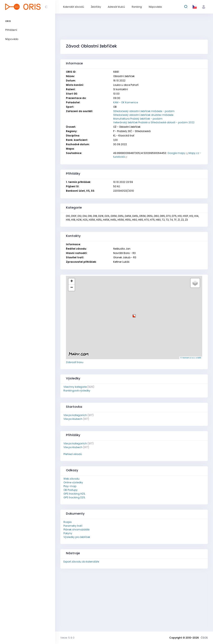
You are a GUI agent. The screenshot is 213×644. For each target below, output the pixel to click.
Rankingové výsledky (77, 391)
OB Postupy (71, 490)
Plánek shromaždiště (76, 530)
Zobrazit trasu (75, 362)
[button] (134, 314)
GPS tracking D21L (74, 497)
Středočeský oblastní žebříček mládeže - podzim (144, 111)
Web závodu (71, 479)
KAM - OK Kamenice (126, 102)
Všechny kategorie (75, 387)
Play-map (70, 486)
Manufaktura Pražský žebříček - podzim (138, 119)
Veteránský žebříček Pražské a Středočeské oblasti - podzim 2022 (154, 122)
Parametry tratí (73, 526)
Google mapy (176, 153)
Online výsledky (73, 482)
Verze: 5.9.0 (67, 638)
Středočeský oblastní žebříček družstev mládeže (143, 115)
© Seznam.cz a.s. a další (191, 358)
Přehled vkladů (73, 454)
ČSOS (204, 638)
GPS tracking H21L (74, 494)
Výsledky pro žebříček (77, 537)
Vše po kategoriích (75, 415)
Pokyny (68, 533)
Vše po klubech (73, 419)
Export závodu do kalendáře (81, 562)
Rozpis (68, 522)
